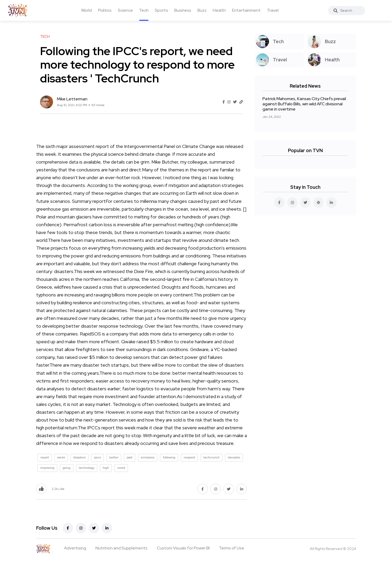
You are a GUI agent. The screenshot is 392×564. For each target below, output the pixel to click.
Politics (105, 10)
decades (234, 457)
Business (183, 10)
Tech (144, 10)
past (130, 457)
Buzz (202, 10)
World (86, 10)
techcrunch (211, 457)
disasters (79, 457)
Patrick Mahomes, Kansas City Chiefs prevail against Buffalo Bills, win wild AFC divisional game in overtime (304, 104)
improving (47, 468)
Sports (161, 10)
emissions (148, 457)
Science (125, 10)
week (61, 457)
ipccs (97, 457)
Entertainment (246, 10)
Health (219, 10)
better (114, 457)
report (45, 457)
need (121, 468)
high (106, 468)
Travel (273, 10)
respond (189, 457)
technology (87, 468)
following (169, 457)
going (67, 468)
